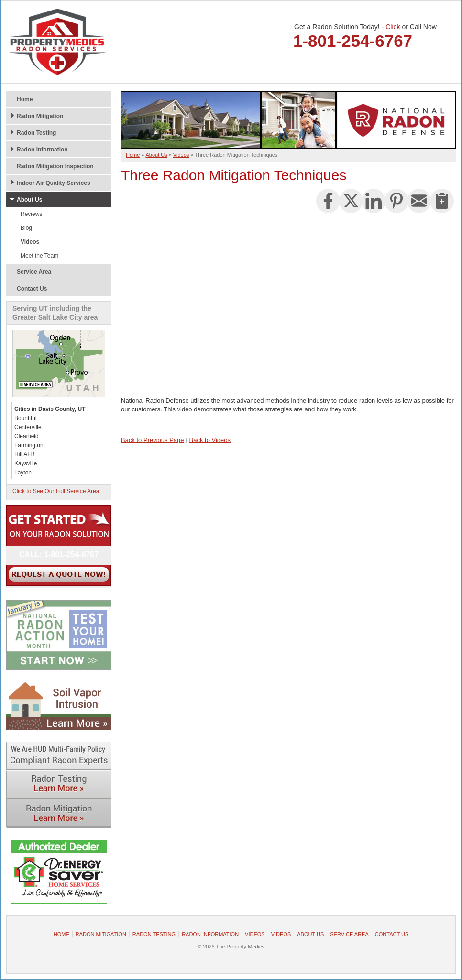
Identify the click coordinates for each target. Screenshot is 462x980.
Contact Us (32, 289)
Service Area (34, 272)
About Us (29, 200)
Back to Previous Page (153, 440)
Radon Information (42, 150)
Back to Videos (210, 440)
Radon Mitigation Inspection (55, 166)
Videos (30, 242)
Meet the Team (39, 256)
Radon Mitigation (40, 116)
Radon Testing (36, 133)
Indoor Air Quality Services (54, 183)
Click (393, 27)
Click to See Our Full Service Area (56, 491)
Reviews (31, 214)
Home (25, 99)
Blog (26, 228)
